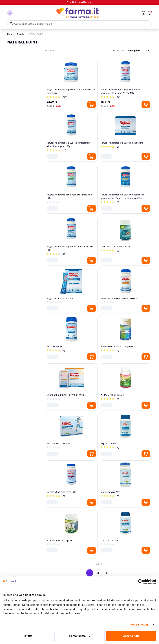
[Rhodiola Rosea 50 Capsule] (71, 532)
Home (10, 34)
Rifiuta (28, 636)
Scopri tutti (79, 2)
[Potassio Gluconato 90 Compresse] (125, 338)
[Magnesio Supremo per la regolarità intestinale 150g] (71, 188)
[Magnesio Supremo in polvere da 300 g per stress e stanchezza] (71, 84)
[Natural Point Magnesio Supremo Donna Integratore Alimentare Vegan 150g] (125, 84)
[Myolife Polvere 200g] (125, 484)
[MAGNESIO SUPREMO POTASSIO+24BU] (71, 387)
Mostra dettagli (140, 625)
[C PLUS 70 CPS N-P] (125, 532)
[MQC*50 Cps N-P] (125, 435)
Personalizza (80, 636)
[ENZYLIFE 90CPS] (71, 338)
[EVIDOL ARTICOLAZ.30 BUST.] (71, 435)
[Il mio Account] (143, 13)
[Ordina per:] (139, 51)
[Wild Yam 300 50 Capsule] (125, 387)
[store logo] (77, 13)
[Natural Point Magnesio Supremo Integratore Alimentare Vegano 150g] (71, 136)
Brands (20, 34)
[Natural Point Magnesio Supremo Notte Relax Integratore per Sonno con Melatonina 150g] (125, 188)
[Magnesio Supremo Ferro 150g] (71, 484)
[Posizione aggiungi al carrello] (92, 105)
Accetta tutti (131, 636)
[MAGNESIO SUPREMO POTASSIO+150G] (125, 290)
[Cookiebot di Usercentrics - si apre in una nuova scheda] (141, 582)
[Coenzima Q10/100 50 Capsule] (125, 240)
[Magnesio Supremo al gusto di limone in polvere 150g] (71, 240)
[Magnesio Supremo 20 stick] (71, 290)
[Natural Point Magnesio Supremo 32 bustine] (125, 136)
